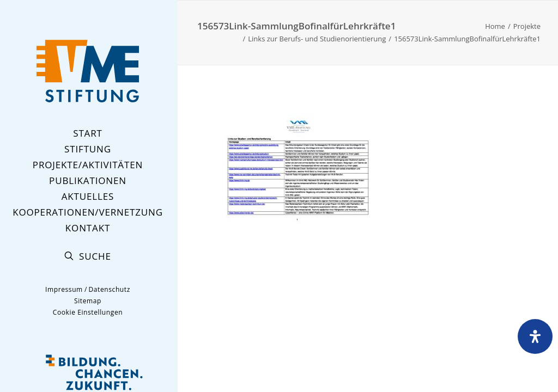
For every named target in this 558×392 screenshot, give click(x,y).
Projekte (527, 26)
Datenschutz (109, 289)
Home (495, 26)
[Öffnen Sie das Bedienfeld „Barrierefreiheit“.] (535, 336)
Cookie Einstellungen (88, 312)
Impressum (64, 289)
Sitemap (88, 301)
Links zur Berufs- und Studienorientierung (317, 39)
